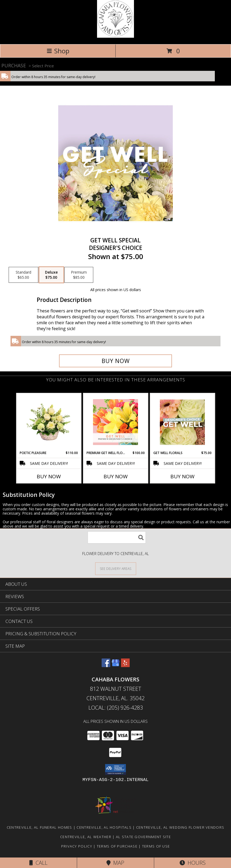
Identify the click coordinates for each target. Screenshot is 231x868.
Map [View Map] (115, 863)
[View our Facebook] (106, 665)
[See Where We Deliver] (116, 568)
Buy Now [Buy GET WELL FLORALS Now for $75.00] (182, 476)
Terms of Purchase (117, 846)
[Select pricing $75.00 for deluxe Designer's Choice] (51, 275)
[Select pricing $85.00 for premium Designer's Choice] (79, 275)
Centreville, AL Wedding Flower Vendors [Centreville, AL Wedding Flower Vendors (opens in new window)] (180, 827)
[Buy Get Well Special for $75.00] (115, 361)
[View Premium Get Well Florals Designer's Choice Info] (115, 422)
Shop (58, 51)
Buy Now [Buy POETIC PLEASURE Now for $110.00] (49, 476)
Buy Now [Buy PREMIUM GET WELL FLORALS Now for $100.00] (116, 476)
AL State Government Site (143, 837)
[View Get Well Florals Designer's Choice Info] (182, 422)
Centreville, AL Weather (86, 837)
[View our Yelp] (125, 665)
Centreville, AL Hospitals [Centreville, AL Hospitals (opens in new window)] (104, 827)
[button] (115, 769)
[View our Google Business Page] (116, 665)
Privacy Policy (77, 846)
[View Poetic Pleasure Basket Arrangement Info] (49, 422)
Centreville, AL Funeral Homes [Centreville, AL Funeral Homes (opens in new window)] (39, 827)
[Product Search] (117, 537)
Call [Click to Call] (38, 863)
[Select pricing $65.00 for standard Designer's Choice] (23, 275)
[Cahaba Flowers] (116, 36)
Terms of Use (156, 846)
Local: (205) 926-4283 (116, 708)
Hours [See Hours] (193, 863)
